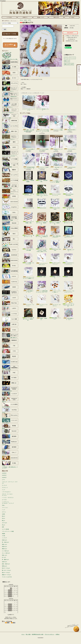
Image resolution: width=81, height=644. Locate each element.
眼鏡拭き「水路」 (68, 176)
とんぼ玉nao (10, 362)
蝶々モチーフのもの (6, 570)
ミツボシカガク (10, 421)
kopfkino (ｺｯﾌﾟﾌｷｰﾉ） (10, 293)
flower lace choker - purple (55, 204)
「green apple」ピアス (56, 161)
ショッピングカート (72, 17)
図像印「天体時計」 (42, 314)
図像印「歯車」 (42, 272)
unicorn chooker (42, 203)
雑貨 (10, 143)
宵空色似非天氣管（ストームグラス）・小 (29, 161)
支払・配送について (25, 17)
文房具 (10, 148)
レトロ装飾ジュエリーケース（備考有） (55, 177)
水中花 (10, 197)
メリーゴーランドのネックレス (42, 259)
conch (10, 298)
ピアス (3, 480)
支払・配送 (28, 634)
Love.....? (10, 453)
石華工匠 (10, 325)
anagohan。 (10, 207)
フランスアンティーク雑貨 (8, 531)
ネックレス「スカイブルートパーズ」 (68, 287)
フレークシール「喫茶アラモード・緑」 (68, 218)
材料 (3, 527)
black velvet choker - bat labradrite (68, 190)
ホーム (9, 17)
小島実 (10, 288)
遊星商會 (10, 437)
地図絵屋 (10, 341)
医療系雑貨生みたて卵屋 (10, 218)
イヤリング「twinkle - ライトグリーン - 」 (43, 161)
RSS (7, 623)
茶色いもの (4, 555)
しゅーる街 (10, 320)
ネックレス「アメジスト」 (42, 301)
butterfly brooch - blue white (55, 245)
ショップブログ (41, 17)
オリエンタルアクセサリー (10, 110)
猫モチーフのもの (6, 573)
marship (10, 410)
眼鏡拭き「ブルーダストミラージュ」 (28, 190)
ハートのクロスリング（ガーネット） (68, 259)
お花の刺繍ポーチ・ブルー (68, 314)
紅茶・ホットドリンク (10, 73)
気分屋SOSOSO (10, 261)
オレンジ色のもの (6, 553)
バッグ (3, 510)
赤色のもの (4, 540)
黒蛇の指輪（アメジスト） (55, 314)
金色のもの (4, 562)
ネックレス (4, 485)
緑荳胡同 (10, 448)
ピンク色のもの (5, 551)
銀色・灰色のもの (6, 564)
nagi (10, 373)
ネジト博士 (10, 378)
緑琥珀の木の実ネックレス (70, 124)
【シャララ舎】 (10, 314)
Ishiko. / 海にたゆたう (10, 213)
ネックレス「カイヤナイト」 (55, 301)
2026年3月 (4, 475)
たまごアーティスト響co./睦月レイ (10, 336)
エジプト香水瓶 (10, 181)
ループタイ (4, 500)
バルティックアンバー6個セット (55, 287)
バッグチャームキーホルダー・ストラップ (8, 503)
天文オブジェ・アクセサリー (10, 137)
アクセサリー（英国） (10, 116)
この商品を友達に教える (72, 37)
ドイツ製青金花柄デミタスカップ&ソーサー (42, 287)
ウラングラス (10, 84)
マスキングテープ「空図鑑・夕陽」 (28, 218)
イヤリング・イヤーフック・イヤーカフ (10, 483)
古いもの (10, 78)
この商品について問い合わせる (72, 36)
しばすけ (10, 309)
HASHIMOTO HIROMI (10, 389)
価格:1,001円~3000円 (69, 64)
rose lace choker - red (28, 203)
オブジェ (4, 512)
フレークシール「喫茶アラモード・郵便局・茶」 (55, 218)
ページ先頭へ (76, 630)
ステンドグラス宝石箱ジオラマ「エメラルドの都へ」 (43, 124)
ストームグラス (10, 175)
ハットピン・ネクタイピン (8, 498)
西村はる (10, 400)
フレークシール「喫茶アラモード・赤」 (28, 232)
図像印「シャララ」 (68, 272)
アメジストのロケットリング (70, 143)
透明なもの (4, 566)
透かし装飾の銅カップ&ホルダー (55, 232)
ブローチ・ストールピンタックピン (7, 495)
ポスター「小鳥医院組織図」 (28, 177)
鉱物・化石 (10, 132)
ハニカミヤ (10, 394)
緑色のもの (4, 547)
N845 (10, 234)
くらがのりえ (10, 282)
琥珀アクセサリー (10, 100)
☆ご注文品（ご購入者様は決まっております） (10, 468)
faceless (10, 458)
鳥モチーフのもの (6, 568)
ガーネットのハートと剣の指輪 (28, 245)
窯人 (10, 240)
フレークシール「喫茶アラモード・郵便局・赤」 (42, 218)
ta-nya (10, 330)
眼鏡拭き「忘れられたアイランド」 (68, 232)
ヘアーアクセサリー (6, 492)
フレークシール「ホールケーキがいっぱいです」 (68, 301)
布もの (3, 518)
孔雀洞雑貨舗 (10, 272)
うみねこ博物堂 (10, 229)
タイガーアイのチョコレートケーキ (29, 103)
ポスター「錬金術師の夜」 (42, 177)
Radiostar (10, 442)
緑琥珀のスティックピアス (56, 143)
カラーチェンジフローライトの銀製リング (28, 273)
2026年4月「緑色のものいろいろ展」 (10, 56)
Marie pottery (10, 416)
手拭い (3, 505)
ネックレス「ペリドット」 (28, 301)
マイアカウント (10, 21)
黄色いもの (4, 544)
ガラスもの (4, 523)
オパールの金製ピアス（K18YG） (29, 143)
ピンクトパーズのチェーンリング (55, 190)
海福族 (3, 534)
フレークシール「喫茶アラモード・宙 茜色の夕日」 (42, 232)
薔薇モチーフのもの (6, 575)
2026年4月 (4, 473)
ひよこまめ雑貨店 (10, 405)
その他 (3, 536)
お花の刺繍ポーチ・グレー (28, 287)
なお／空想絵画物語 (10, 368)
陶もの (3, 521)
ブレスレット (5, 488)
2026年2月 (4, 477)
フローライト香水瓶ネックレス (43, 103)
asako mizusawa (10, 202)
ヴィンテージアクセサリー (10, 89)
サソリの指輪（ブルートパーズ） (28, 259)
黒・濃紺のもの (5, 560)
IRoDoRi (10, 224)
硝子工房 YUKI (10, 245)
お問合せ (56, 17)
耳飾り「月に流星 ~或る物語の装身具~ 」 (29, 124)
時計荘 (10, 357)
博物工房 (10, 384)
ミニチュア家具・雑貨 (10, 186)
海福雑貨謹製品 (10, 62)
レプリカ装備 (10, 159)
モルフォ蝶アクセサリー (10, 105)
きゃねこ (10, 266)
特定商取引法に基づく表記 (72, 41)
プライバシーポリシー (49, 634)
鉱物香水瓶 (10, 121)
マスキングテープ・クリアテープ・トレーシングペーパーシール (10, 154)
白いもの (4, 557)
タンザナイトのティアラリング (55, 259)
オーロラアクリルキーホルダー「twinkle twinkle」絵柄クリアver (42, 246)
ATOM (13, 623)
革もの (3, 525)
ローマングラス (10, 127)
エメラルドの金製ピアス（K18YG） (43, 143)
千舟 (10, 346)
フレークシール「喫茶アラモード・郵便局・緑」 (28, 315)
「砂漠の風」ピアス (68, 246)
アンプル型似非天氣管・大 (68, 204)
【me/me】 (10, 432)
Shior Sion (10, 304)
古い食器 (10, 68)
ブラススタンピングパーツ (10, 191)
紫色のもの (4, 549)
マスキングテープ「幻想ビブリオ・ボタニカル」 (42, 191)
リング (3, 490)
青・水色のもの (5, 542)
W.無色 (10, 464)
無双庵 (10, 426)
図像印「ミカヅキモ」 (55, 273)
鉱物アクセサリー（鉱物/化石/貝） (10, 94)
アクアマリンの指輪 (56, 123)
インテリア (4, 538)
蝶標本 (10, 170)
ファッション (5, 508)
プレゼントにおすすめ (7, 577)
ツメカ (10, 352)
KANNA (10, 250)
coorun (10, 277)
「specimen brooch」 (70, 160)
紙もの (3, 516)
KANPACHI (10, 256)
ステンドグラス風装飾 (10, 165)
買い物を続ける (72, 39)
